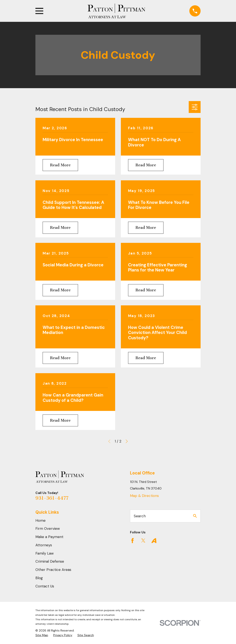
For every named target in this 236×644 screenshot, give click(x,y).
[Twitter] (143, 541)
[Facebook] (133, 541)
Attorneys (44, 545)
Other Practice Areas (53, 570)
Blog (39, 578)
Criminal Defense (50, 561)
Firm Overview (48, 529)
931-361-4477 (52, 498)
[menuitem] (42, 635)
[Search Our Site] (195, 516)
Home (40, 520)
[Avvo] (154, 541)
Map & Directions (144, 496)
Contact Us (45, 586)
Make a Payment (49, 537)
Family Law (45, 553)
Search (140, 516)
